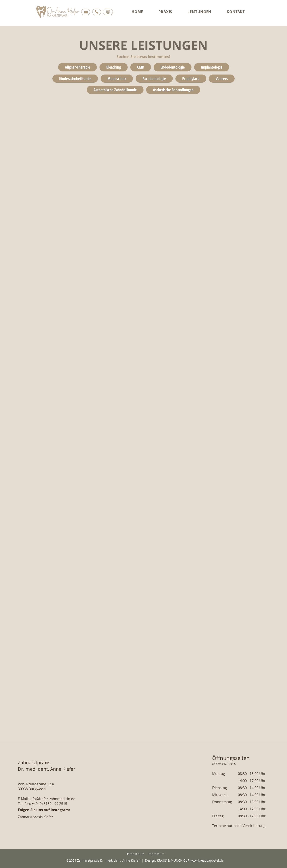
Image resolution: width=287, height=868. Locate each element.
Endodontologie (172, 67)
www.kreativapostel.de (207, 860)
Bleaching (113, 67)
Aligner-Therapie (77, 67)
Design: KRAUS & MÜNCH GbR (167, 860)
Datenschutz (135, 854)
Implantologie (212, 67)
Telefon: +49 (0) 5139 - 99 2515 (42, 804)
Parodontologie (154, 78)
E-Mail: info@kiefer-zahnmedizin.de (47, 799)
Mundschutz (117, 78)
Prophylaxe (191, 78)
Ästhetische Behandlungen (173, 90)
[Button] (86, 12)
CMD (141, 67)
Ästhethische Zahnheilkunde (115, 90)
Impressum (156, 854)
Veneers (222, 78)
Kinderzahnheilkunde (75, 78)
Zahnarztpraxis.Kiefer (36, 817)
